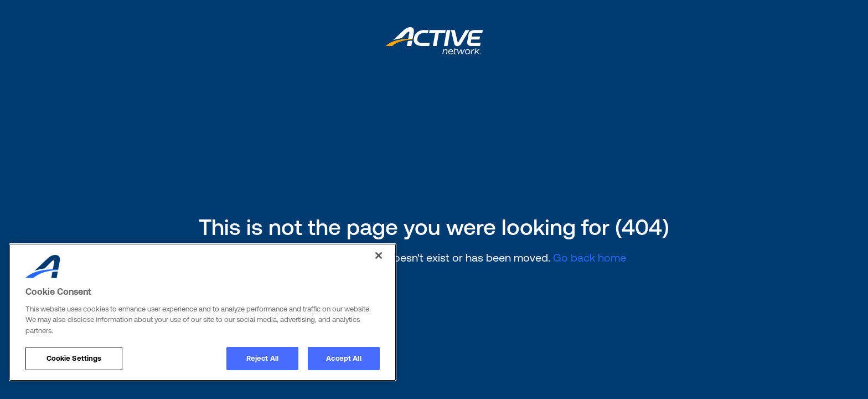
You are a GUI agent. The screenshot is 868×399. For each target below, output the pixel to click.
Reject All (262, 358)
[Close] (379, 255)
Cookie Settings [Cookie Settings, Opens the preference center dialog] (74, 358)
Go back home (590, 257)
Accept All (343, 358)
